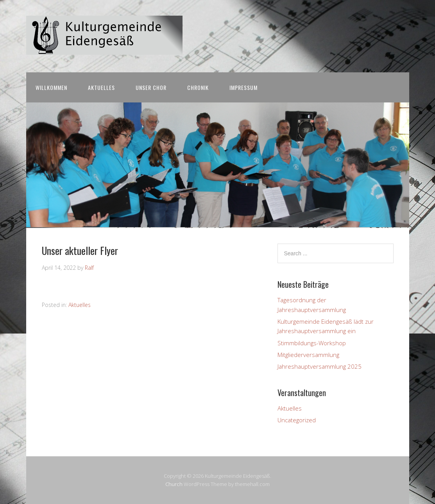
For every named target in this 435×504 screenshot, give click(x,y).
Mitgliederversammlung (308, 355)
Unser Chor (151, 87)
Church (174, 484)
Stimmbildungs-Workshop (312, 343)
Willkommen (51, 87)
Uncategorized (297, 420)
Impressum (243, 87)
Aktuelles (101, 87)
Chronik (198, 87)
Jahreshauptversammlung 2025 (320, 366)
